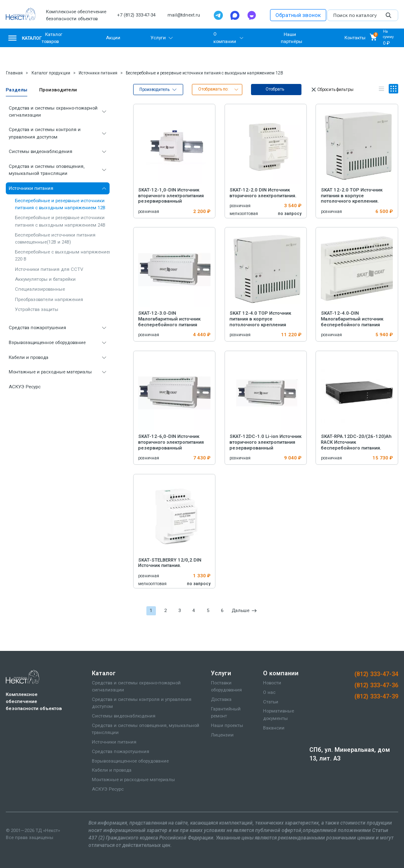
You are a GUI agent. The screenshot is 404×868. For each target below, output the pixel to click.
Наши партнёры (292, 37)
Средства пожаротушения (37, 328)
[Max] (235, 15)
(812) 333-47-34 (376, 674)
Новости (272, 683)
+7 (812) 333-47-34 (136, 15)
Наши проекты (227, 725)
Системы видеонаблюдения (41, 151)
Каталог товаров (52, 37)
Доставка (221, 699)
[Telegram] (218, 15)
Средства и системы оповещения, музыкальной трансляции (47, 170)
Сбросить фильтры (332, 90)
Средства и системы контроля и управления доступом (45, 133)
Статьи (271, 702)
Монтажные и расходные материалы (50, 372)
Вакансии (274, 728)
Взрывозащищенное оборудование (47, 342)
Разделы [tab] (17, 90)
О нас (269, 692)
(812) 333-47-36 (376, 685)
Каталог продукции (51, 73)
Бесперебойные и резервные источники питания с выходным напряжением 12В (204, 73)
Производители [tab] (58, 90)
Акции (113, 38)
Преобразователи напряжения (49, 299)
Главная (14, 73)
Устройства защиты (37, 309)
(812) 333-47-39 (376, 696)
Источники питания (98, 73)
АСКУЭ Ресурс (25, 387)
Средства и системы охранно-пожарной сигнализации (53, 111)
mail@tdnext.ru (184, 15)
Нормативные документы (278, 714)
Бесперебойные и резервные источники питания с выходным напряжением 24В (60, 221)
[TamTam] (251, 15)
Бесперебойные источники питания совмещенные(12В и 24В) (55, 238)
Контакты (355, 38)
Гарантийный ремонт (226, 712)
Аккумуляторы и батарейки (45, 279)
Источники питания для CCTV (49, 269)
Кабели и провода (29, 357)
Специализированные (40, 289)
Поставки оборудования (226, 686)
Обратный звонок (298, 15)
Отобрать (275, 89)
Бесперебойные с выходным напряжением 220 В (64, 255)
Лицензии (222, 735)
